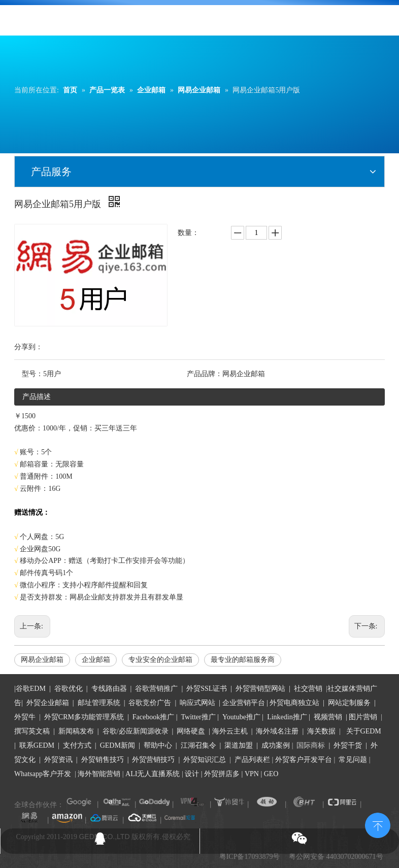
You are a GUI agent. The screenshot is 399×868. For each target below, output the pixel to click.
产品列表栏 (252, 760)
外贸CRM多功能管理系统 (84, 717)
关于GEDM (364, 731)
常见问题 (353, 760)
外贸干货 (348, 745)
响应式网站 (197, 703)
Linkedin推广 (287, 717)
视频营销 (328, 717)
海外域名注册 (277, 731)
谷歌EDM (31, 689)
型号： (32, 374)
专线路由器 (109, 689)
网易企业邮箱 (42, 660)
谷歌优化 (69, 689)
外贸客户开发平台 (304, 760)
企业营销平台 (244, 703)
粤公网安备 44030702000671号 (336, 857)
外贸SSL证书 (207, 689)
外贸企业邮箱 (49, 703)
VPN (252, 774)
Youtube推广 (241, 717)
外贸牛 (25, 717)
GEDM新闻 (117, 745)
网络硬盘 (191, 731)
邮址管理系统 (99, 703)
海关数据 (322, 731)
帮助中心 (158, 745)
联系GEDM (37, 745)
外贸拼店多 (222, 774)
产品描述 (37, 397)
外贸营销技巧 (153, 760)
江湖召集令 (198, 745)
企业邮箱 (96, 660)
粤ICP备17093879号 (250, 857)
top (378, 824)
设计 (192, 774)
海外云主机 (230, 731)
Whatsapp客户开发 (43, 774)
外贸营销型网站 (260, 689)
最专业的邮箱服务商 (243, 660)
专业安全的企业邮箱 (160, 660)
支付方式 (77, 745)
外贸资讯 (58, 760)
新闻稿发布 (75, 731)
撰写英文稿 (32, 731)
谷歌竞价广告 (149, 703)
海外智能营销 (99, 774)
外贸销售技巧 (103, 760)
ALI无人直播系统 (153, 774)
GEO (270, 774)
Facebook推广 (153, 717)
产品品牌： (205, 374)
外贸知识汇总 (205, 760)
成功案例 (277, 745)
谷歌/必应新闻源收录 (136, 731)
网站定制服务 (349, 703)
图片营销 (363, 717)
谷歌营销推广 (156, 689)
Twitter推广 (198, 717)
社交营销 (308, 689)
